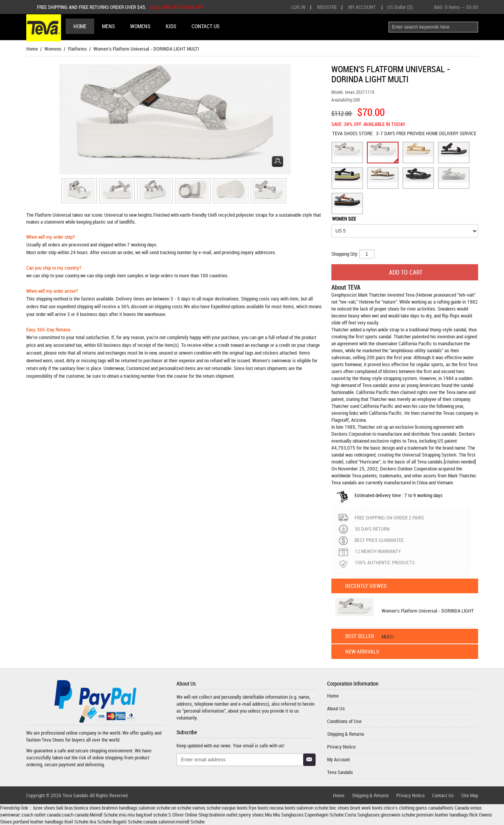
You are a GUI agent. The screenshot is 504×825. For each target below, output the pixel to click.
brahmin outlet (223, 815)
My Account (362, 7)
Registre (327, 7)
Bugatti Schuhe (127, 822)
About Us (336, 708)
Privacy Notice (341, 747)
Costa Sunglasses (362, 815)
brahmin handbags (120, 808)
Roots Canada (456, 808)
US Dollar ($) (400, 7)
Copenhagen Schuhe (324, 815)
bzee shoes (44, 808)
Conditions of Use (344, 721)
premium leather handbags (442, 815)
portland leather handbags (38, 822)
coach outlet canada (41, 815)
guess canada (429, 808)
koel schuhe (156, 815)
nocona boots (283, 808)
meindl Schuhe (190, 822)
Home (80, 26)
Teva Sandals (340, 772)
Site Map (470, 795)
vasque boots (235, 808)
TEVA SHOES (345, 133)
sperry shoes (251, 815)
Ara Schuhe (101, 822)
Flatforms (77, 49)
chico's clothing (399, 808)
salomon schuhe (154, 808)
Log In (299, 7)
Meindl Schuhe (104, 815)
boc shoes (339, 808)
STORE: (353, 133)
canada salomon (159, 822)
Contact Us (443, 795)
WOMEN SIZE (344, 219)
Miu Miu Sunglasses (284, 815)
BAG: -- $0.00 (456, 7)
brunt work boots (367, 808)
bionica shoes (87, 808)
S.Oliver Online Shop (188, 815)
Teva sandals (444, 434)
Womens (53, 49)
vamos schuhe (206, 808)
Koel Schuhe (76, 822)
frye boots (259, 808)
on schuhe (181, 808)
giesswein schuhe (398, 815)
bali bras (65, 808)
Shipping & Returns (346, 734)
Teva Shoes (53, 740)
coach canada (75, 815)
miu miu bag (131, 815)
